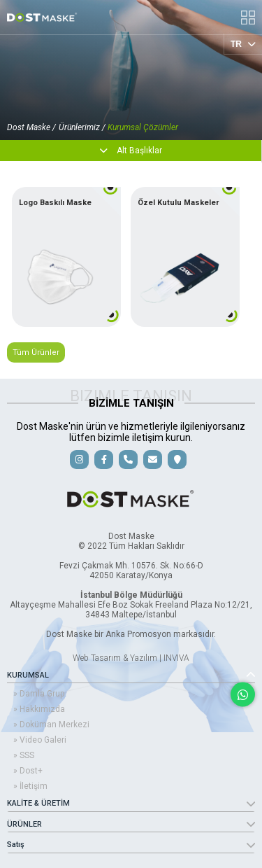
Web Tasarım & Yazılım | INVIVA (131, 658)
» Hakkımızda (39, 709)
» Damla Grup (39, 694)
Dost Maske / (31, 127)
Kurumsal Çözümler (143, 127)
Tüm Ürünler (36, 352)
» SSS (24, 755)
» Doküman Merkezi (51, 724)
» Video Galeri (40, 740)
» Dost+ (28, 771)
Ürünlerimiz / (83, 127)
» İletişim (30, 786)
